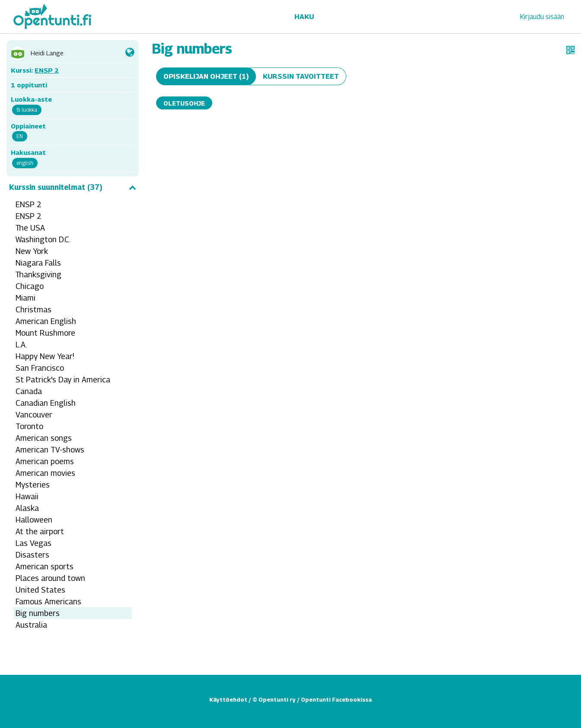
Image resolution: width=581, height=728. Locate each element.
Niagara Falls (38, 263)
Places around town (50, 578)
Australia (31, 625)
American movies (45, 473)
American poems (45, 461)
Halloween (34, 520)
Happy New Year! (45, 356)
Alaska (27, 508)
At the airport (40, 531)
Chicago (30, 286)
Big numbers (38, 613)
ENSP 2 (47, 70)
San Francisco (40, 368)
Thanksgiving (38, 274)
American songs (44, 438)
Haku (304, 17)
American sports (45, 566)
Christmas (34, 309)
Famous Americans (48, 601)
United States (40, 590)
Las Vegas (34, 543)
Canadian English (46, 403)
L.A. (21, 345)
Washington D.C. (43, 239)
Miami (26, 298)
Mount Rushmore (45, 333)
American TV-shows (50, 450)
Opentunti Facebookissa (336, 699)
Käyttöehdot (228, 699)
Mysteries (33, 485)
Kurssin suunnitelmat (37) (73, 187)
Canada (29, 391)
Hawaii (27, 496)
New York (32, 251)
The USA (30, 228)
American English (46, 321)
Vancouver (34, 415)
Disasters (32, 555)
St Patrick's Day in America (63, 380)
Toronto (29, 426)
